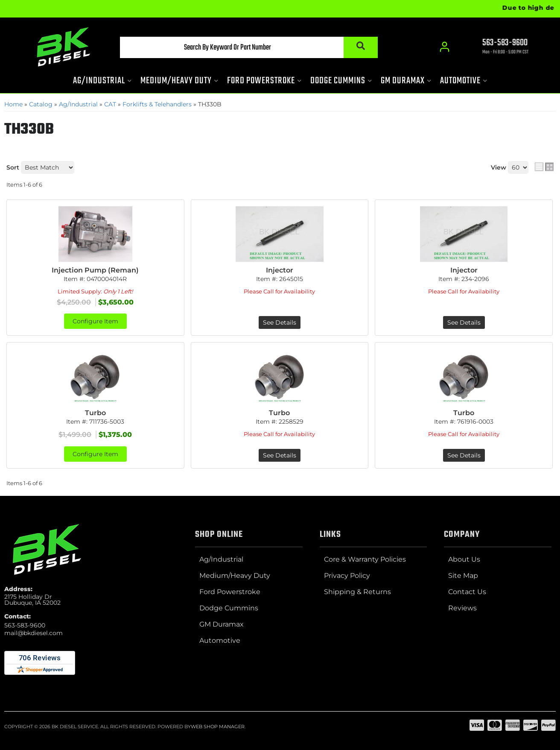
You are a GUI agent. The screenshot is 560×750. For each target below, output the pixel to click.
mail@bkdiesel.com (34, 633)
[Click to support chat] (498, 47)
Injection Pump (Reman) (95, 270)
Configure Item (95, 321)
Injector (280, 270)
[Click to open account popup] (445, 47)
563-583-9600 (25, 625)
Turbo (95, 413)
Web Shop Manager (218, 727)
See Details (280, 322)
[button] (249, 47)
